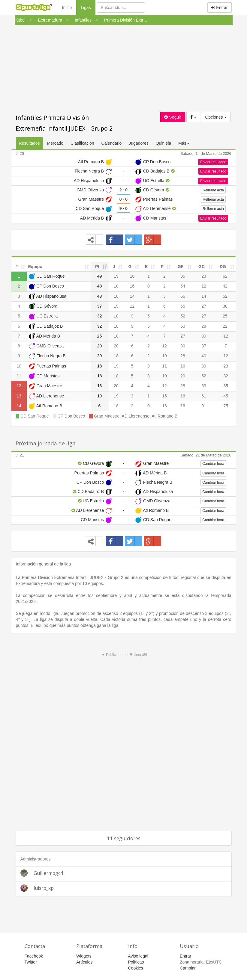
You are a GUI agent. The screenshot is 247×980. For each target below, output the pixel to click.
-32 (225, 376)
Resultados (29, 143)
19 (116, 276)
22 (225, 326)
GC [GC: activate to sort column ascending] (202, 267)
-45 (225, 396)
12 (204, 286)
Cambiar (188, 968)
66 (183, 296)
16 (132, 276)
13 (19, 396)
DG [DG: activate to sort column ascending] (223, 267)
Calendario (112, 143)
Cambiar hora (213, 464)
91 (204, 406)
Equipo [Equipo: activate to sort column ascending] (35, 267)
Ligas (88, 7)
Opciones (216, 117)
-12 (225, 336)
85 (183, 276)
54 (183, 286)
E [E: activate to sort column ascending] (146, 267)
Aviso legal (138, 956)
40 (204, 356)
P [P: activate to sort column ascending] (162, 267)
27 (204, 306)
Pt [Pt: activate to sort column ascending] (97, 267)
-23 (225, 366)
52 (225, 296)
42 (225, 286)
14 (132, 296)
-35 (225, 386)
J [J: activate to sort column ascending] (114, 267)
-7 (225, 346)
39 (204, 336)
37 (204, 346)
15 (164, 396)
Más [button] (184, 143)
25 (225, 316)
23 (204, 276)
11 (164, 366)
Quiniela (163, 143)
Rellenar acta (213, 190)
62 (225, 276)
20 (116, 346)
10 (164, 356)
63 (204, 386)
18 (116, 286)
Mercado (55, 143)
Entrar (219, 7)
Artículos (84, 962)
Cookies (136, 968)
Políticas (136, 962)
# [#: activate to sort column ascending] (17, 267)
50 (183, 326)
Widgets (84, 956)
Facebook (34, 956)
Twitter (31, 962)
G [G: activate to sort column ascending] (130, 267)
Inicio (67, 7)
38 (225, 306)
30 (183, 346)
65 (183, 306)
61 (204, 396)
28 (204, 326)
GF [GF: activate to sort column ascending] (181, 267)
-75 (225, 406)
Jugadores (139, 143)
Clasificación (82, 143)
